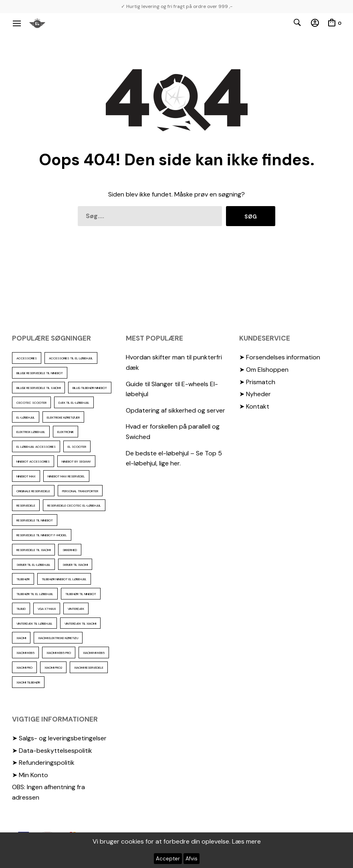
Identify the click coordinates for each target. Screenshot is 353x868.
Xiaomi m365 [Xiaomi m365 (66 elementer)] (25, 653)
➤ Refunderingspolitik (43, 763)
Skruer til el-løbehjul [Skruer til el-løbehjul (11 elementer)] (33, 565)
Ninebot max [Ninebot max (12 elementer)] (26, 476)
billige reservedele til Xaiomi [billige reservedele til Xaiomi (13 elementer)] (38, 388)
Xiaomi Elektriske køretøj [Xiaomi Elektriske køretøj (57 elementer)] (58, 638)
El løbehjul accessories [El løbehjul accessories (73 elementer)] (36, 447)
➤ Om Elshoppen (264, 370)
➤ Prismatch (257, 382)
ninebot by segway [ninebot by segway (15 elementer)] (76, 461)
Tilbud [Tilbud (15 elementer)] (21, 609)
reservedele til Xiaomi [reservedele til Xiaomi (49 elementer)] (33, 550)
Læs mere (246, 841)
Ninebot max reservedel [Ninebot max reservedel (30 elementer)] (66, 476)
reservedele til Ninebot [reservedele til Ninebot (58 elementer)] (35, 520)
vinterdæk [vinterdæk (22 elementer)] (76, 609)
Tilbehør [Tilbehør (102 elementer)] (23, 579)
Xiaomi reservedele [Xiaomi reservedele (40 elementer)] (89, 668)
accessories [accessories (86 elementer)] (27, 358)
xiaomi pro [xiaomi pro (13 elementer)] (24, 668)
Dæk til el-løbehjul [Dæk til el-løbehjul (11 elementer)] (74, 403)
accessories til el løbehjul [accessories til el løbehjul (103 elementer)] (71, 358)
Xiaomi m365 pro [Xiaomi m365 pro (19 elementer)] (59, 653)
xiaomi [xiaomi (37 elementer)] (21, 638)
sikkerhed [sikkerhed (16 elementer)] (70, 550)
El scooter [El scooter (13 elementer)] (77, 447)
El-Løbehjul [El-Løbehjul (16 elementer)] (26, 417)
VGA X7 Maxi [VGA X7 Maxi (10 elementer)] (47, 609)
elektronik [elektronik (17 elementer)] (66, 432)
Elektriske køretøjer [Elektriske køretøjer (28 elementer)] (63, 417)
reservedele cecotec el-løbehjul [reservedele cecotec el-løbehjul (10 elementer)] (74, 505)
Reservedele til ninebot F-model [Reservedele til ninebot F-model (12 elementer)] (42, 535)
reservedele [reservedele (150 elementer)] (26, 505)
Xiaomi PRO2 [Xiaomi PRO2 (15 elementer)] (53, 668)
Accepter (168, 859)
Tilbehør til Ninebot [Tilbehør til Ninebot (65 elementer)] (81, 594)
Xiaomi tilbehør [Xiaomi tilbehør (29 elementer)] (28, 682)
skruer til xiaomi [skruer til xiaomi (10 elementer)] (75, 565)
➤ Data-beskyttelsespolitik (52, 751)
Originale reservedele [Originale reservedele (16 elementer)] (33, 491)
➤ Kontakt (254, 406)
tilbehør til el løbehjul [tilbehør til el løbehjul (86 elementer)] (35, 594)
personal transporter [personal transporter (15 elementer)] (80, 491)
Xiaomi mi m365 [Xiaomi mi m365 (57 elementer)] (94, 653)
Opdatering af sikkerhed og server (175, 410)
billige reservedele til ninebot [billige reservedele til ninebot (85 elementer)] (40, 373)
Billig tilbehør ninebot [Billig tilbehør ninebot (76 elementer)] (90, 388)
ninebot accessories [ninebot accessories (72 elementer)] (33, 461)
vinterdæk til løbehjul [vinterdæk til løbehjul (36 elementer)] (34, 623)
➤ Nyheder (255, 394)
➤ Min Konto (30, 775)
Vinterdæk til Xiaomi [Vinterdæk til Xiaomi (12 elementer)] (80, 623)
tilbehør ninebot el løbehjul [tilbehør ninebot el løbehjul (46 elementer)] (64, 579)
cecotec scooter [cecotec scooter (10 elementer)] (31, 403)
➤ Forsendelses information (280, 357)
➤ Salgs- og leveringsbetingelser (59, 738)
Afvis (192, 859)
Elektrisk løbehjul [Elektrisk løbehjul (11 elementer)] (31, 432)
